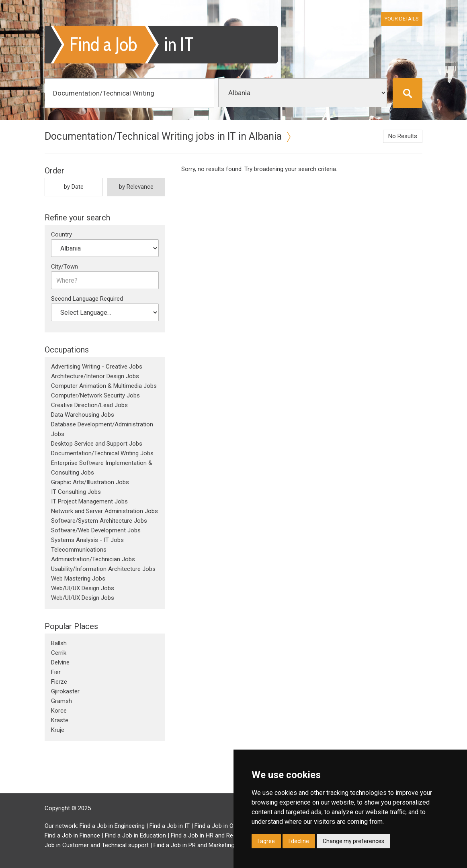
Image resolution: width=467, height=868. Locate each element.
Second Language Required (87, 299)
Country (61, 234)
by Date (74, 187)
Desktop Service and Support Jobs (97, 444)
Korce (59, 711)
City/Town (65, 267)
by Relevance (136, 187)
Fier (56, 672)
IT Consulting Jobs (76, 492)
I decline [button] (299, 841)
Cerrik (59, 653)
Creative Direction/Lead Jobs (89, 405)
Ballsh (59, 643)
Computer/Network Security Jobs (95, 395)
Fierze (59, 682)
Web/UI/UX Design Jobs (83, 588)
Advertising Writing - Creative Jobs (97, 367)
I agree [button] (266, 841)
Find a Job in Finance (72, 835)
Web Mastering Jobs (78, 579)
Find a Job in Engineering (112, 826)
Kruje (58, 730)
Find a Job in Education (135, 835)
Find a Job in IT (170, 826)
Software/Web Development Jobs (96, 530)
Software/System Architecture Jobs (99, 521)
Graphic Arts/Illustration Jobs (90, 482)
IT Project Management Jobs (89, 501)
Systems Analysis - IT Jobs (87, 540)
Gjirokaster (65, 691)
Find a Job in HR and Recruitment (215, 835)
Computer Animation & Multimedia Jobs (104, 386)
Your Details (402, 19)
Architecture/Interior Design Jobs (95, 376)
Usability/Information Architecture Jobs (103, 569)
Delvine (60, 662)
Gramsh (61, 701)
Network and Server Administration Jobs (104, 511)
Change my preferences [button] (353, 841)
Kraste (60, 720)
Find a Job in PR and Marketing (194, 845)
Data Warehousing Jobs (83, 415)
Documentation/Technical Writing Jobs (102, 453)
